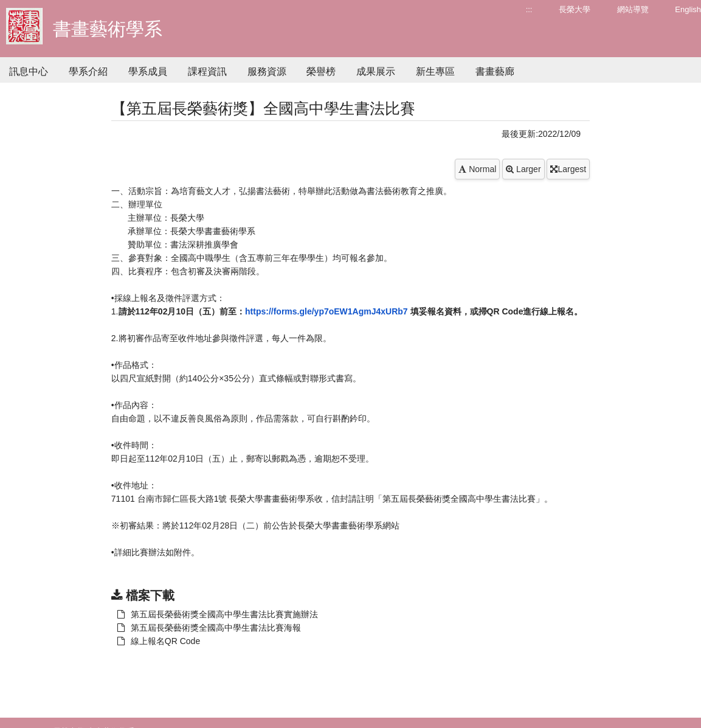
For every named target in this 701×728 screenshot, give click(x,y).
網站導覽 (633, 9)
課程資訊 (207, 71)
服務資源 (267, 71)
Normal (477, 169)
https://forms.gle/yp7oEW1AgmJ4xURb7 (326, 311)
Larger (523, 169)
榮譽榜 (321, 71)
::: (529, 9)
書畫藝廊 (495, 71)
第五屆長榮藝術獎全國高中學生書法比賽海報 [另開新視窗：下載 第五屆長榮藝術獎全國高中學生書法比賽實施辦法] (209, 628)
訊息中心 (29, 71)
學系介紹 (88, 71)
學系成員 (148, 71)
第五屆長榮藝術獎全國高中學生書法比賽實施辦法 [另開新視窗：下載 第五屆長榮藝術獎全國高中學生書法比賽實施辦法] (218, 614)
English (688, 9)
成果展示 (376, 71)
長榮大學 (575, 9)
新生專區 (435, 71)
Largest (568, 169)
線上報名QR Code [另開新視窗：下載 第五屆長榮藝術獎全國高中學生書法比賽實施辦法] (159, 641)
